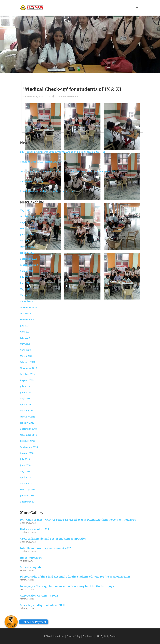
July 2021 (25, 326)
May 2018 (25, 471)
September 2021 (29, 320)
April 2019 (25, 405)
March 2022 (26, 295)
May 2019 (25, 398)
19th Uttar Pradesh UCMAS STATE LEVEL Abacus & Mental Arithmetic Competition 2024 (68, 171)
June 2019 (25, 392)
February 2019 (28, 417)
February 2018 (28, 489)
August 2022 (27, 271)
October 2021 (27, 313)
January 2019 (27, 423)
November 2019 (28, 368)
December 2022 (28, 259)
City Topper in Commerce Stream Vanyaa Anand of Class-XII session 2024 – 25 (63, 152)
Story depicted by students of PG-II (43, 605)
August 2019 (27, 380)
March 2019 (26, 411)
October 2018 (27, 441)
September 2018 (29, 447)
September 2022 (29, 265)
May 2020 (25, 344)
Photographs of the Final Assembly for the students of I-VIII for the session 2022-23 (75, 577)
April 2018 (25, 477)
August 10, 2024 (27, 561)
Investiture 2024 (31, 558)
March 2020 (26, 356)
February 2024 (28, 228)
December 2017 (28, 502)
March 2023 (26, 241)
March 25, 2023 (27, 599)
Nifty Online (110, 636)
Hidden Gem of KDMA (32, 181)
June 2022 (25, 283)
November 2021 (28, 307)
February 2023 (28, 247)
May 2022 (25, 289)
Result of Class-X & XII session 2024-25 (41, 162)
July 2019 (25, 386)
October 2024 (27, 216)
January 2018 (27, 496)
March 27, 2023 (27, 580)
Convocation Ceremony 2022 (39, 596)
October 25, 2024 (28, 523)
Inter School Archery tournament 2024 (46, 548)
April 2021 (25, 332)
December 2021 (28, 301)
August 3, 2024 (27, 570)
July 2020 (25, 338)
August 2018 (27, 453)
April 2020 (25, 350)
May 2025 (25, 210)
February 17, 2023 (28, 608)
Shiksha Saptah (30, 567)
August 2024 (27, 222)
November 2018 (28, 435)
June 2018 (25, 465)
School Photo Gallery (67, 96)
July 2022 (25, 277)
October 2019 (27, 374)
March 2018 (26, 483)
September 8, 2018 (33, 96)
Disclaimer (88, 636)
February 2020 (28, 362)
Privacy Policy (73, 636)
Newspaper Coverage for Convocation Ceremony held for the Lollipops (67, 586)
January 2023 (27, 253)
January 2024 (27, 235)
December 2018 (28, 429)
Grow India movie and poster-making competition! (48, 191)
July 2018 (25, 459)
